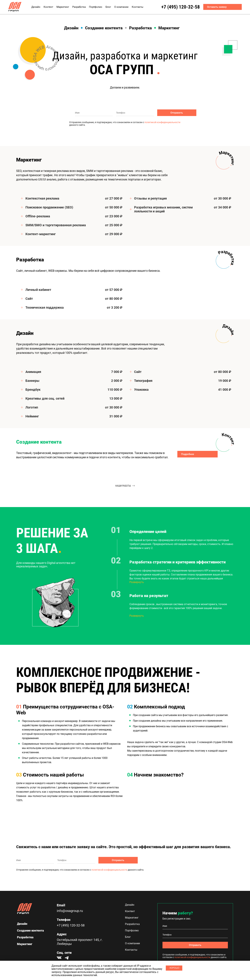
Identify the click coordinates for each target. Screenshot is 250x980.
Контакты (138, 7)
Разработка (79, 7)
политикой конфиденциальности (162, 122)
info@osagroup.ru (70, 911)
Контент (48, 7)
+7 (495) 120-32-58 (176, 7)
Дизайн (36, 7)
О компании (121, 7)
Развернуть (137, 582)
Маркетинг (63, 7)
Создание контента (104, 28)
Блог (108, 7)
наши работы (125, 486)
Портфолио (96, 7)
